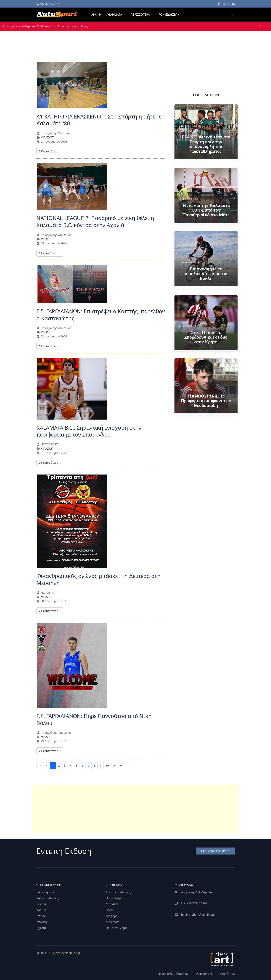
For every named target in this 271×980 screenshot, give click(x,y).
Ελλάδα (41, 904)
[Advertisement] (136, 809)
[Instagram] (229, 4)
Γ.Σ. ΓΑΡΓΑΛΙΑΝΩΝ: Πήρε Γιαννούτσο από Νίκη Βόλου (94, 719)
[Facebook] (219, 4)
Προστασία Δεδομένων (173, 974)
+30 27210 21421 (49, 4)
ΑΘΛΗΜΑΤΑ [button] (116, 15)
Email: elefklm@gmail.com (195, 915)
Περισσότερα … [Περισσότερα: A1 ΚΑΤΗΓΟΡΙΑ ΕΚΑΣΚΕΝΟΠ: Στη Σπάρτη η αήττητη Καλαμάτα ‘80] (50, 151)
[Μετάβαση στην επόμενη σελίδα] (114, 766)
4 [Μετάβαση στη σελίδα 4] (71, 766)
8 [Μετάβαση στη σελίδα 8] (95, 766)
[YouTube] (234, 4)
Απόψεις (42, 922)
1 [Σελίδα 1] (53, 766)
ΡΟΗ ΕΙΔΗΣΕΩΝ (169, 15)
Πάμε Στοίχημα (116, 928)
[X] (224, 4)
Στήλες (41, 916)
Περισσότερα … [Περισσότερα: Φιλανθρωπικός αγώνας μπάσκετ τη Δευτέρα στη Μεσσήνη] (50, 611)
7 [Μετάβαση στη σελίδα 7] (89, 766)
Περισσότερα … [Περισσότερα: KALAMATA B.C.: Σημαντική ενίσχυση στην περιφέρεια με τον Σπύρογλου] (50, 463)
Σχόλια (41, 928)
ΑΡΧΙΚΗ (96, 15)
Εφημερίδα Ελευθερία (215, 851)
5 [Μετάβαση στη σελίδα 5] (77, 766)
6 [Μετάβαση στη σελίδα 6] (83, 766)
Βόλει (109, 910)
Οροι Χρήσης (204, 974)
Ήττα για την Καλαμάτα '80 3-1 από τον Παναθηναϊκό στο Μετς (45, 26)
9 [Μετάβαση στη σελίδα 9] (100, 766)
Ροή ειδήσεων (46, 892)
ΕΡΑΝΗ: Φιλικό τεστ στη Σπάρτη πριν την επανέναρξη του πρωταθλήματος (206, 144)
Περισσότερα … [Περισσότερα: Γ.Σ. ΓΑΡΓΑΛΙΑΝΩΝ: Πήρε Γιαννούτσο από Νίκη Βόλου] (50, 751)
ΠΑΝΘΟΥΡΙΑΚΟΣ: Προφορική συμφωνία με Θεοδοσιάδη (206, 401)
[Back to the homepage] (57, 15)
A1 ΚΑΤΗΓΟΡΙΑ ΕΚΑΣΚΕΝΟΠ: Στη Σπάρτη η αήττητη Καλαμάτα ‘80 (100, 120)
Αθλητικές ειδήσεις (118, 892)
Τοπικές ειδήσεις (48, 898)
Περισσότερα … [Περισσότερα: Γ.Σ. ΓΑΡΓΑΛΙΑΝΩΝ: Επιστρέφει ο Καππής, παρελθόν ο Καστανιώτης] (50, 346)
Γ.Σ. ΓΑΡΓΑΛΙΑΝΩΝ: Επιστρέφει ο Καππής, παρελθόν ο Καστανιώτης (101, 315)
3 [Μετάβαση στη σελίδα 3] (65, 766)
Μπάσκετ (112, 904)
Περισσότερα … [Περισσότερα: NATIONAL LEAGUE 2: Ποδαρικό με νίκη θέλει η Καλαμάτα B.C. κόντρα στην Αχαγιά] (50, 253)
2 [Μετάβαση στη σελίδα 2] (59, 766)
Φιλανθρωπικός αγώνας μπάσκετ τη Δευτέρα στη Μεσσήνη (98, 579)
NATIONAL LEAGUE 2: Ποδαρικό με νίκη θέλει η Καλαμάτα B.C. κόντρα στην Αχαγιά (95, 222)
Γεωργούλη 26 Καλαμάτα (194, 892)
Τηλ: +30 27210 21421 (192, 903)
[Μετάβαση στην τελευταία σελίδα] (121, 766)
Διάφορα (112, 916)
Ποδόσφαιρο (114, 898)
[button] (233, 15)
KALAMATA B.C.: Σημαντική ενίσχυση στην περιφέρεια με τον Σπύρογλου (89, 431)
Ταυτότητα (227, 974)
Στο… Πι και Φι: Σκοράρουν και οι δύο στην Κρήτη (206, 337)
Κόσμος (41, 910)
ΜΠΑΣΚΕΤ (47, 137)
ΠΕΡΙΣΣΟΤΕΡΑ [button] (142, 15)
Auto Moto (113, 922)
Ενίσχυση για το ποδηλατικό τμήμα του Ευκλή (206, 274)
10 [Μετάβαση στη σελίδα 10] (107, 766)
